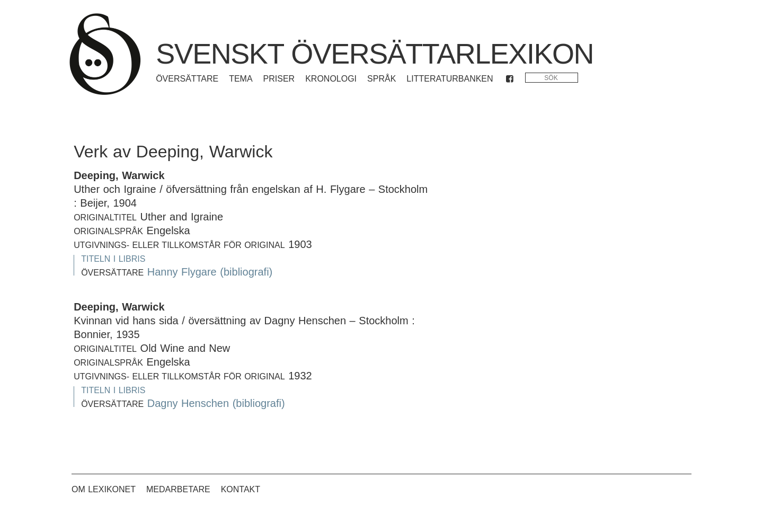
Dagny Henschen (188, 403)
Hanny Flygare (182, 272)
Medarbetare (178, 489)
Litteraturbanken (450, 79)
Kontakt (241, 489)
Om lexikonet (104, 489)
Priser (279, 79)
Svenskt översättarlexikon (375, 54)
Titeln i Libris (113, 259)
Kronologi (331, 79)
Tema (241, 79)
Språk (381, 79)
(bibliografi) (246, 272)
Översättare (187, 79)
